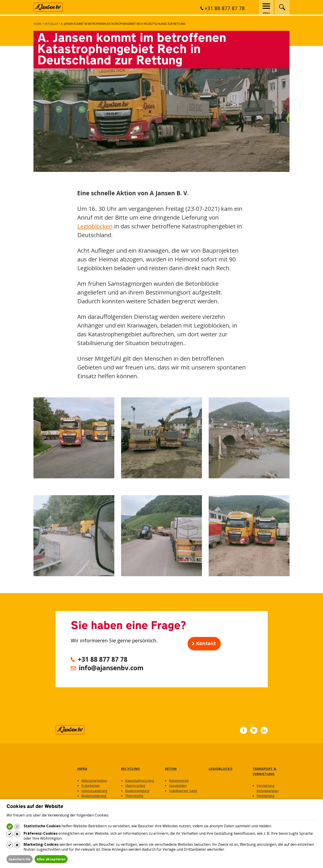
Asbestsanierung (94, 791)
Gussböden (178, 785)
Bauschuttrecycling (140, 780)
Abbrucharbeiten (94, 780)
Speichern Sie (20, 859)
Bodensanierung (94, 796)
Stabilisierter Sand (183, 791)
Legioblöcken (95, 226)
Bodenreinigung (137, 791)
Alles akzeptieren (51, 859)
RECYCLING (130, 769)
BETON (171, 769)
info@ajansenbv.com (111, 668)
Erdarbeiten (91, 785)
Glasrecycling (135, 785)
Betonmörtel (179, 780)
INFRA (82, 769)
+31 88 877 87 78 (223, 8)
